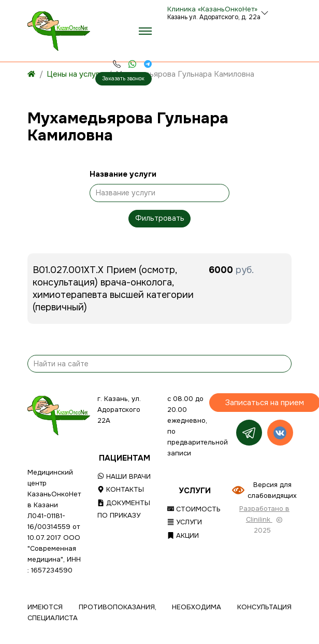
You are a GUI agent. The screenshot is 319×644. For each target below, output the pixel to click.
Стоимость (194, 509)
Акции (183, 535)
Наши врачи (124, 476)
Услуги (185, 522)
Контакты (121, 489)
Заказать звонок (123, 78)
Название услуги (123, 174)
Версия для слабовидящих (272, 490)
